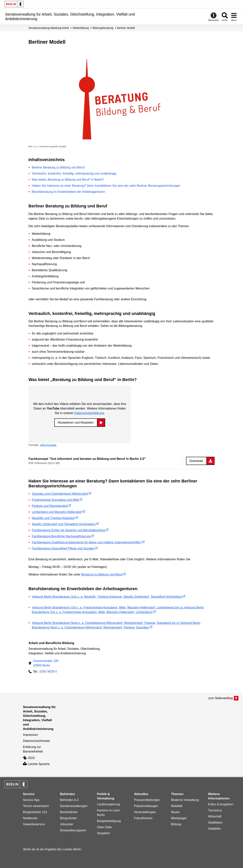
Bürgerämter (68, 818)
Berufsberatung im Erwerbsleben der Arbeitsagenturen (69, 192)
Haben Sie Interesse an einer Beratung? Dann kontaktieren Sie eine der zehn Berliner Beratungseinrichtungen (106, 186)
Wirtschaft (215, 816)
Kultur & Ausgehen (221, 804)
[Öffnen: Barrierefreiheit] (214, 17)
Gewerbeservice (34, 824)
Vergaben (104, 833)
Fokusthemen (143, 818)
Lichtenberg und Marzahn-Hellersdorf (57, 512)
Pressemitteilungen (147, 800)
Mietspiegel (179, 818)
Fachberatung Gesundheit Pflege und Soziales (63, 548)
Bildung (176, 824)
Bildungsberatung (103, 28)
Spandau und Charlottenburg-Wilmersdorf (60, 494)
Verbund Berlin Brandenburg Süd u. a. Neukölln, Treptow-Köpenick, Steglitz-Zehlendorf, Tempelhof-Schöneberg (107, 597)
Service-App (31, 800)
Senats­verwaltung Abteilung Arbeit (49, 28)
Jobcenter (67, 824)
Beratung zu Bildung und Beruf (102, 574)
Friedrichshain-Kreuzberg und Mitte (56, 500)
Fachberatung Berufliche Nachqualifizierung (61, 536)
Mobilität (177, 806)
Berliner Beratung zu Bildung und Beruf (58, 167)
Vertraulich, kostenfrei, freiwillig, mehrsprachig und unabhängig (74, 174)
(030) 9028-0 (48, 672)
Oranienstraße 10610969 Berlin (46, 663)
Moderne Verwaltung (185, 800)
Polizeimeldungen (146, 806)
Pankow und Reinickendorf (50, 506)
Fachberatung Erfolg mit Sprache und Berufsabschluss (69, 530)
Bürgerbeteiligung (109, 821)
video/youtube (48, 445)
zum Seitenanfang (221, 698)
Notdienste (30, 818)
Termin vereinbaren (36, 806)
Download (196, 461)
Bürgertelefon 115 (35, 812)
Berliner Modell (126, 28)
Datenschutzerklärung (89, 413)
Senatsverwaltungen (74, 806)
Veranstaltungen (145, 812)
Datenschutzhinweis (36, 741)
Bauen (175, 812)
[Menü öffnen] (234, 17)
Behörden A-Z (69, 800)
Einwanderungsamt (73, 830)
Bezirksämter (69, 812)
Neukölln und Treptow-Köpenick (53, 518)
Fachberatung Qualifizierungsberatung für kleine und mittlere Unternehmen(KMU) (87, 542)
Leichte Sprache (36, 764)
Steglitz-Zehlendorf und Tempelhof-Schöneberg (64, 524)
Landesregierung (108, 804)
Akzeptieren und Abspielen (76, 423)
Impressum (30, 735)
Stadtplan (215, 829)
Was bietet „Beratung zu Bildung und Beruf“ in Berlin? (68, 180)
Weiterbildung (81, 28)
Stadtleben (215, 823)
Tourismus (215, 810)
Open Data (104, 827)
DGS (29, 758)
